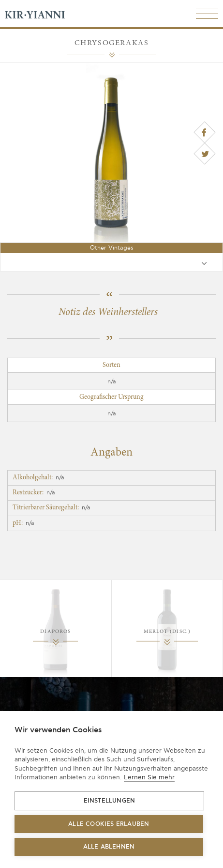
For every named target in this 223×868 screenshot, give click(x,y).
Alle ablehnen (109, 847)
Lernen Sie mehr (149, 777)
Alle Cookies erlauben (109, 824)
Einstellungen (110, 801)
